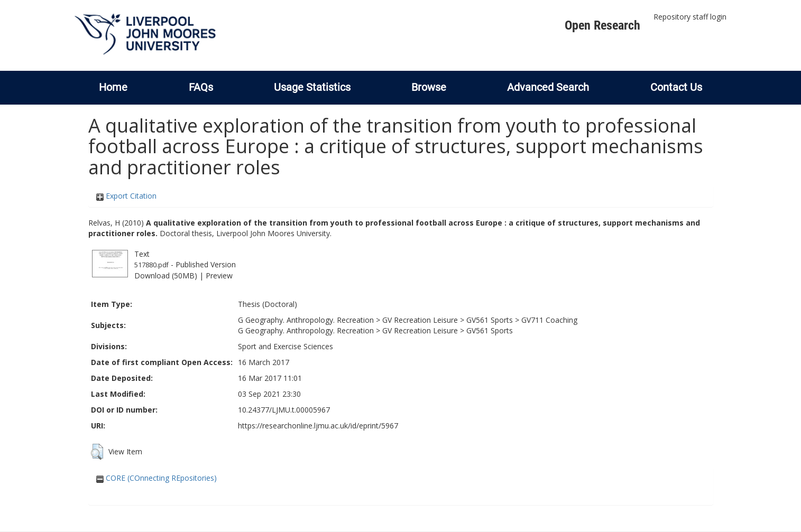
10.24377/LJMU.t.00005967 (284, 410)
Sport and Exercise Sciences (286, 346)
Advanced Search (548, 87)
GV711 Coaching (549, 320)
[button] (97, 452)
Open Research (602, 25)
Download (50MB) (166, 276)
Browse (429, 87)
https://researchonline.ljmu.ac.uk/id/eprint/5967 (318, 426)
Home (113, 87)
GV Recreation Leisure (420, 320)
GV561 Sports (490, 320)
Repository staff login (690, 17)
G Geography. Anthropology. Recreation (306, 320)
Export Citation (126, 196)
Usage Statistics (312, 87)
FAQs (201, 87)
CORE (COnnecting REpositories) (156, 478)
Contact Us (676, 87)
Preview (219, 276)
